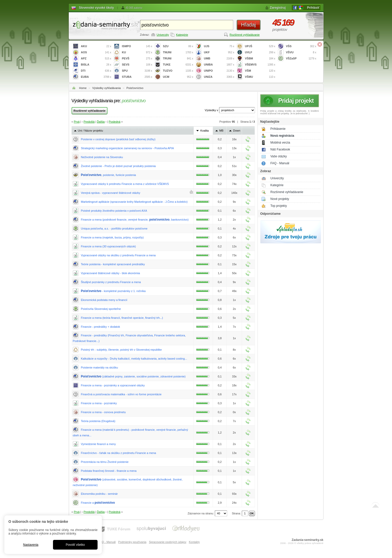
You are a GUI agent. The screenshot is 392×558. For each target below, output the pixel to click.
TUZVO (178, 71)
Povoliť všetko (75, 545)
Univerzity (163, 35)
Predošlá (89, 122)
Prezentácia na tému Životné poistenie (105, 462)
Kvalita (204, 131)
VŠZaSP (301, 59)
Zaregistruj (278, 8)
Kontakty (194, 542)
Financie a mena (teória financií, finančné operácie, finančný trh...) (122, 318)
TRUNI (178, 59)
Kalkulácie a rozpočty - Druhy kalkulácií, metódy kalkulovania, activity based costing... (134, 359)
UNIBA (219, 65)
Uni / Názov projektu (91, 131)
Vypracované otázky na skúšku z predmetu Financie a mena (118, 255)
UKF (219, 52)
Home (83, 88)
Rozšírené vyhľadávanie (245, 35)
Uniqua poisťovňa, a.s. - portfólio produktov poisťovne (114, 229)
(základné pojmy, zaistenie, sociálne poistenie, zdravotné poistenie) (133, 376)
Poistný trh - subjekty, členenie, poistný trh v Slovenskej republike (121, 350)
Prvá (77, 122)
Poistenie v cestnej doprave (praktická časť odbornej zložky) (118, 139)
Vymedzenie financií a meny (98, 444)
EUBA (96, 77)
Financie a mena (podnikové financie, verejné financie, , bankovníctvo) (135, 220)
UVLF (260, 52)
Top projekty (279, 206)
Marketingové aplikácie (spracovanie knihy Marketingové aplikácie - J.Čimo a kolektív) (134, 202)
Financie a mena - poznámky (99, 403)
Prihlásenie (278, 129)
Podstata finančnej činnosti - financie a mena (109, 471)
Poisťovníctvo (135, 88)
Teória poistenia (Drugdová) (98, 421)
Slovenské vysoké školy (96, 8)
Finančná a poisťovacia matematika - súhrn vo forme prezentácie (121, 394)
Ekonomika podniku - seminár (99, 494)
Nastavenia (31, 545)
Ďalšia (101, 122)
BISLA (96, 65)
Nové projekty (280, 199)
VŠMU (260, 77)
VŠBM (260, 59)
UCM (178, 77)
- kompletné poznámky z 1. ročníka (113, 291)
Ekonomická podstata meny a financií (104, 300)
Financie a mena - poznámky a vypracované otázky (113, 385)
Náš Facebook (280, 149)
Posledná (115, 122)
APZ (96, 59)
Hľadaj (248, 25)
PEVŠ (137, 59)
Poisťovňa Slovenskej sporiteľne (101, 309)
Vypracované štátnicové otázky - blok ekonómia (111, 273)
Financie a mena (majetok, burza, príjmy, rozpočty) (112, 237)
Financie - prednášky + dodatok (101, 327)
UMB (219, 59)
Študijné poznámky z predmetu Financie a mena (111, 282)
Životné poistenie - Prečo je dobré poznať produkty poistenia (118, 166)
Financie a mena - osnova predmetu (103, 412)
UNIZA (219, 77)
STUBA (137, 77)
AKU (96, 46)
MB (221, 131)
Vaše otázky (279, 156)
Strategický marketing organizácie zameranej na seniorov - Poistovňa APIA (127, 148)
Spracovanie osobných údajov (168, 542)
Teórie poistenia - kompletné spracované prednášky (113, 264)
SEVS (137, 65)
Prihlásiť (313, 8)
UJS (219, 46)
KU (137, 52)
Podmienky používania (132, 542)
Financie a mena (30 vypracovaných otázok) (109, 246)
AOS (96, 52)
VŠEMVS (260, 65)
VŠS (301, 46)
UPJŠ (260, 46)
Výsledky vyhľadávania (106, 88)
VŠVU (301, 52)
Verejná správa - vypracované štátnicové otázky (111, 193)
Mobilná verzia (280, 143)
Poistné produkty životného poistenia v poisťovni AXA (114, 211)
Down (237, 131)
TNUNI (178, 52)
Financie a (98, 503)
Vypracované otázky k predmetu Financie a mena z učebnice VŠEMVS (125, 184)
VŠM (260, 71)
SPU (137, 71)
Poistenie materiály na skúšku (100, 367)
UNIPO (219, 71)
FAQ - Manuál (280, 163)
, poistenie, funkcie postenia (109, 175)
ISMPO (137, 46)
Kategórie (182, 35)
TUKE (178, 65)
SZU (178, 46)
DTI (96, 71)
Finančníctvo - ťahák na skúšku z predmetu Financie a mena (119, 453)
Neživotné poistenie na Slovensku (102, 157)
